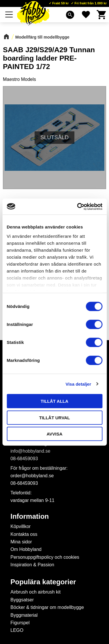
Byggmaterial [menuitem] (24, 615)
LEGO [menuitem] (17, 630)
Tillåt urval (54, 417)
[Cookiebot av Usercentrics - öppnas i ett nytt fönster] (78, 206)
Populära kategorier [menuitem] (43, 582)
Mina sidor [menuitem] (21, 542)
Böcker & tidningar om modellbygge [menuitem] (47, 607)
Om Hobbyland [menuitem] (26, 549)
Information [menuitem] (30, 516)
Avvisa (54, 434)
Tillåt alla (54, 401)
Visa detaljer (78, 384)
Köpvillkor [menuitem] (20, 526)
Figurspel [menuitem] (20, 623)
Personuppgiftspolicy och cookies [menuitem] (45, 557)
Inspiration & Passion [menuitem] (32, 565)
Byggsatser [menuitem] (22, 600)
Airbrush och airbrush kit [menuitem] (36, 592)
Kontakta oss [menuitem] (24, 534)
